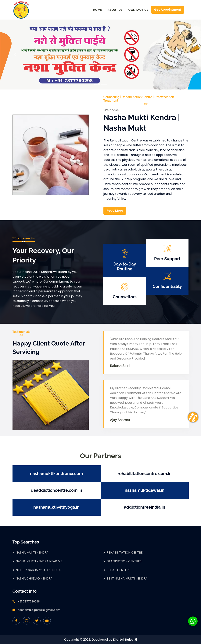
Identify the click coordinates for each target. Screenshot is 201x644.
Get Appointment (168, 10)
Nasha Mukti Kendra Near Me (39, 561)
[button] (15, 55)
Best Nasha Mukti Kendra (127, 578)
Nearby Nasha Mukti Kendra (38, 570)
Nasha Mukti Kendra (32, 553)
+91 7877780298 (29, 601)
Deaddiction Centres (124, 561)
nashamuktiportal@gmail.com (39, 610)
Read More (115, 211)
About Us (115, 10)
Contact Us (138, 10)
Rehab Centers (118, 570)
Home (97, 10)
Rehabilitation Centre (125, 553)
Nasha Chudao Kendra (34, 578)
